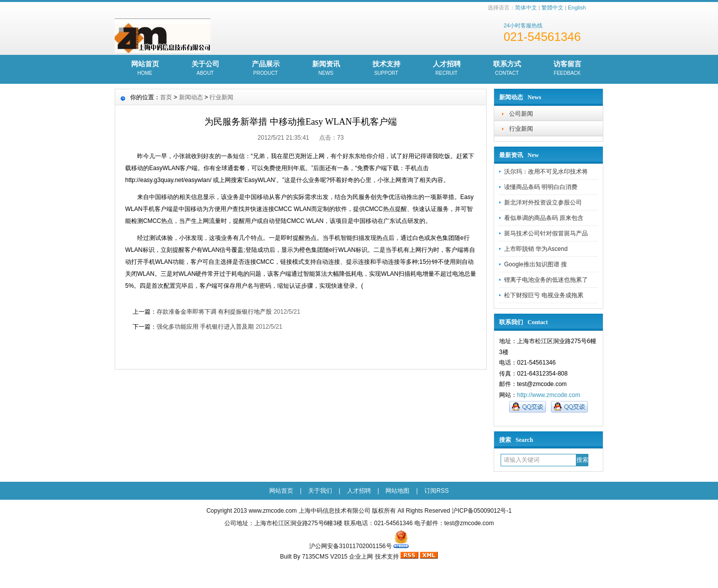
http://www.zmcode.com (549, 395)
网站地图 (397, 491)
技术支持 (386, 69)
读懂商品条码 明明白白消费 (541, 187)
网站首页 (145, 69)
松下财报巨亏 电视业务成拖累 (544, 295)
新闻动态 (191, 97)
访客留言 (567, 69)
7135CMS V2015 (325, 557)
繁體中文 (552, 7)
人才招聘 (447, 69)
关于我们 (320, 491)
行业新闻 (521, 129)
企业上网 (361, 557)
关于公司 (205, 69)
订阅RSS (437, 491)
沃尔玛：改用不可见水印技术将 (546, 172)
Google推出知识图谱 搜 (536, 264)
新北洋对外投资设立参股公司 (543, 202)
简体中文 (526, 7)
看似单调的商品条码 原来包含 (544, 218)
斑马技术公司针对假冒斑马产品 (546, 233)
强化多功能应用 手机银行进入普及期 (205, 327)
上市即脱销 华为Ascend (536, 249)
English (577, 7)
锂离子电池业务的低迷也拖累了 (546, 280)
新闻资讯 (326, 69)
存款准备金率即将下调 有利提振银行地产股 (214, 312)
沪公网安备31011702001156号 (350, 546)
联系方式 (507, 69)
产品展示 (266, 69)
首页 (166, 97)
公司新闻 (521, 114)
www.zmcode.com (273, 511)
